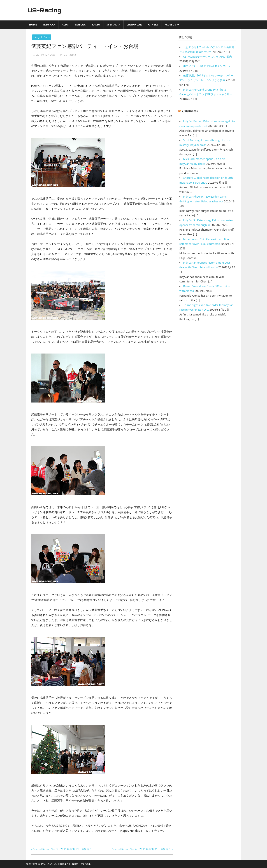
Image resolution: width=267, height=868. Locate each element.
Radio (96, 24)
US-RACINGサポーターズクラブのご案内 (208, 57)
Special (112, 24)
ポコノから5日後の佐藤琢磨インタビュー (208, 66)
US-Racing (45, 10)
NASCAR (80, 24)
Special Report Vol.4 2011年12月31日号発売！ (142, 849)
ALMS (65, 24)
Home (33, 24)
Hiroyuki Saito (42, 37)
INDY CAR (49, 24)
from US (170, 24)
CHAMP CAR (134, 24)
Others (153, 24)
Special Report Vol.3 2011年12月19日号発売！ (62, 849)
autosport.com (190, 111)
